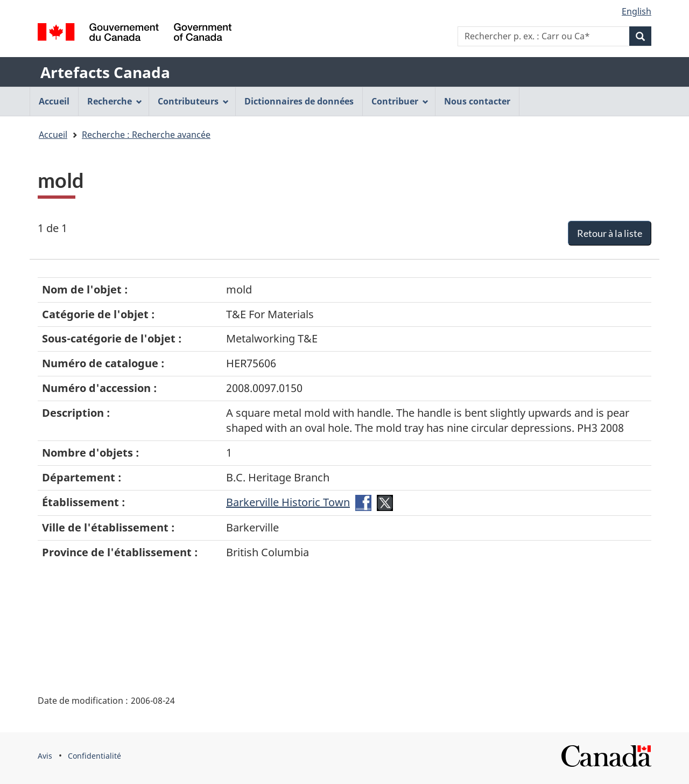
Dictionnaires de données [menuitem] (299, 101)
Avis (45, 756)
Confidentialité (94, 756)
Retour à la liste (610, 233)
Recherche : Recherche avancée (146, 135)
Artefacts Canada (105, 72)
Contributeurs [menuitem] (193, 101)
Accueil (53, 135)
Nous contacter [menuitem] (477, 101)
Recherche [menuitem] (115, 101)
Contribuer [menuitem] (400, 101)
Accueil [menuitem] (54, 101)
